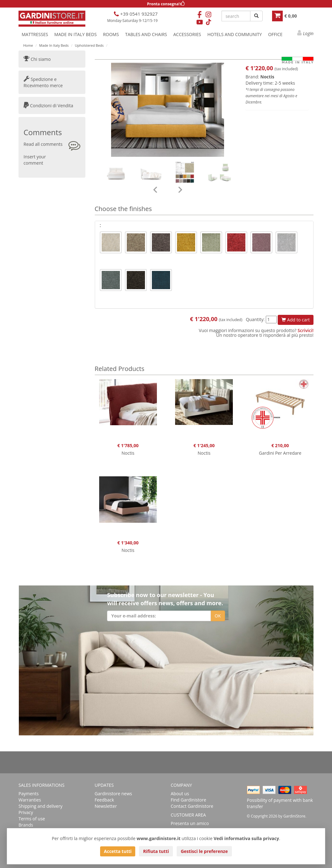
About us (180, 794)
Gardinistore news (113, 794)
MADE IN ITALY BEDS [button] (75, 34)
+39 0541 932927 (138, 14)
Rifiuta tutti (156, 851)
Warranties (30, 800)
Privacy (26, 812)
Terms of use (32, 819)
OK (218, 616)
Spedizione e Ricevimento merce (43, 82)
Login (308, 33)
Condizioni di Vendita (48, 106)
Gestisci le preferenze (204, 851)
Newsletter (106, 806)
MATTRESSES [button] (35, 34)
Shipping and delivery (40, 806)
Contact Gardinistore (192, 806)
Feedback (104, 800)
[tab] (204, 225)
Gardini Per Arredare (280, 453)
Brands (26, 825)
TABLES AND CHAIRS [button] (146, 34)
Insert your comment (35, 160)
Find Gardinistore (188, 800)
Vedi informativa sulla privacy (246, 838)
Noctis (268, 77)
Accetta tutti (118, 851)
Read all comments (43, 144)
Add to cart (296, 320)
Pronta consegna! (166, 4)
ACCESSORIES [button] (187, 34)
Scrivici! (305, 330)
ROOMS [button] (111, 34)
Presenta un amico (190, 823)
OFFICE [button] (275, 34)
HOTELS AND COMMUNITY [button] (235, 34)
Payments (29, 794)
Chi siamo (37, 59)
